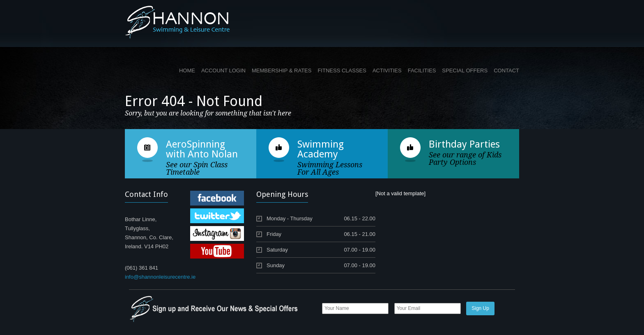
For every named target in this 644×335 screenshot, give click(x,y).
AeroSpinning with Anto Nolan (202, 149)
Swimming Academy (321, 149)
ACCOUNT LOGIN (223, 70)
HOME (187, 70)
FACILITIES (422, 70)
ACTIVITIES (387, 70)
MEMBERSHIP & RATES (282, 70)
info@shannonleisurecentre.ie (160, 277)
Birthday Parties (464, 144)
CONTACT (506, 70)
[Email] (428, 308)
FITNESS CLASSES (342, 70)
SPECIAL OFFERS (465, 70)
